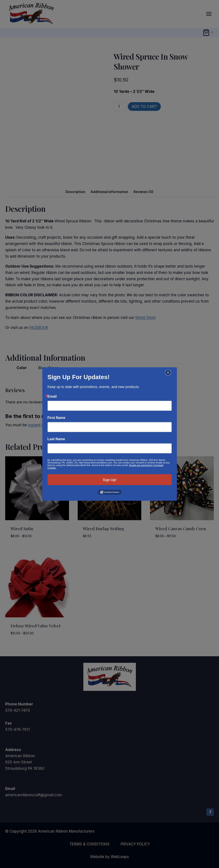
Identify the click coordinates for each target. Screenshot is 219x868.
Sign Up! (110, 480)
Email (52, 396)
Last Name (56, 439)
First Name (57, 418)
